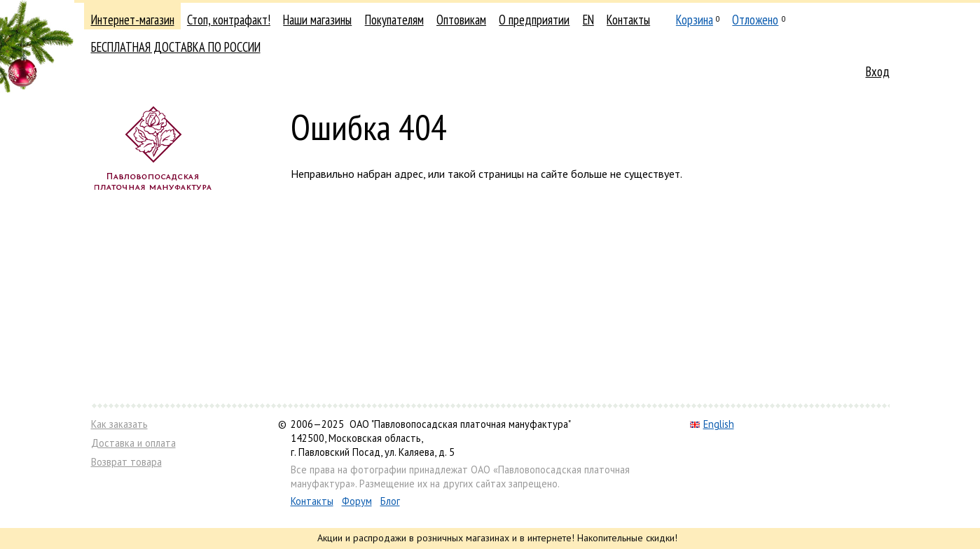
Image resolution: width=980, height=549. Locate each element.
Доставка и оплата (133, 443)
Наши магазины (317, 20)
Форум (357, 501)
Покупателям (394, 20)
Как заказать (119, 424)
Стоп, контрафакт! (229, 20)
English (712, 424)
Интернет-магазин (133, 20)
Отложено (755, 20)
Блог (390, 501)
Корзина (695, 20)
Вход (878, 71)
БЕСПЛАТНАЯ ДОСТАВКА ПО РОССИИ (176, 47)
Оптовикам (461, 20)
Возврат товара (126, 462)
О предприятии (534, 20)
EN (588, 20)
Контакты (628, 20)
